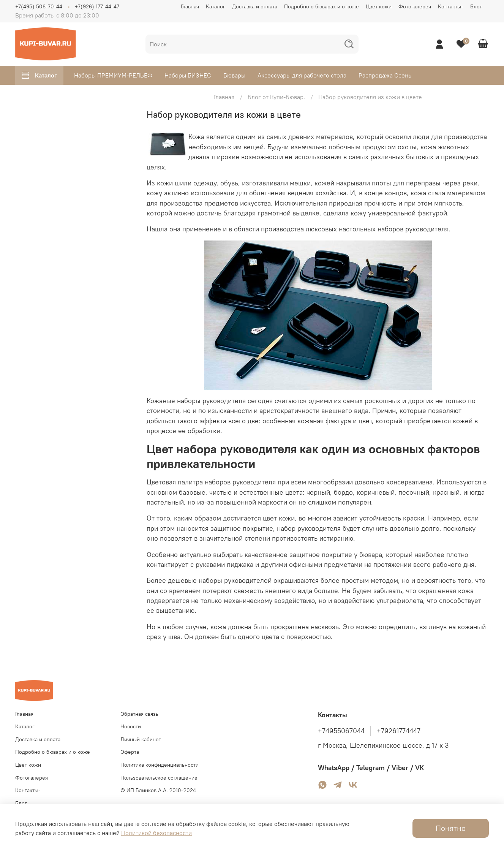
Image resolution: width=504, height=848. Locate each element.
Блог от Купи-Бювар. (276, 97)
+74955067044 (341, 731)
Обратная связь (139, 714)
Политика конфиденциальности (160, 765)
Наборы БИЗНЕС (188, 75)
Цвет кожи (379, 6)
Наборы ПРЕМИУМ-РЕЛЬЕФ (113, 75)
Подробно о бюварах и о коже (322, 6)
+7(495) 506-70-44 (39, 6)
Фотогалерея (415, 6)
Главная (190, 6)
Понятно (451, 828)
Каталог (216, 6)
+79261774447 (399, 731)
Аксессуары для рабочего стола (302, 75)
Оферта (130, 752)
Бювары (234, 75)
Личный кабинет (141, 739)
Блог (476, 6)
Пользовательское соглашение (159, 778)
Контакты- (451, 6)
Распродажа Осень (385, 75)
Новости (131, 726)
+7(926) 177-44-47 (97, 6)
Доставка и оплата (255, 6)
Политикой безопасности (156, 833)
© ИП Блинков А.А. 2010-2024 (158, 790)
